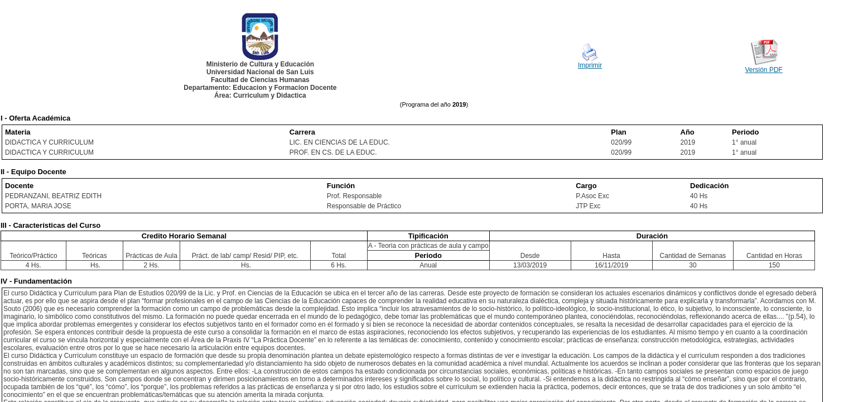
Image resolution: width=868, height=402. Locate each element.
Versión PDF (764, 70)
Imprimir (590, 65)
